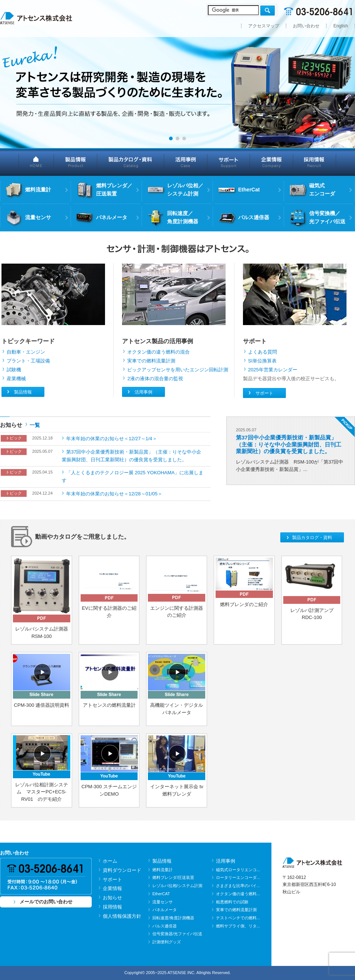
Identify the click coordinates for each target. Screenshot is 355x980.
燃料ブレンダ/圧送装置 (173, 877)
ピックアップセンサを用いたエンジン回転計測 (178, 370)
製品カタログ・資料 (131, 162)
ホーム (110, 861)
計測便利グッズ (167, 942)
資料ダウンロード (122, 870)
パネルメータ (165, 910)
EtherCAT (161, 894)
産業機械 (16, 379)
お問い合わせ (306, 26)
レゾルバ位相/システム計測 (177, 886)
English (341, 26)
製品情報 (76, 162)
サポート (229, 162)
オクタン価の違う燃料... (238, 894)
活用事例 (186, 162)
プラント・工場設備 (28, 361)
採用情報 (315, 162)
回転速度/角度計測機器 (173, 918)
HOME (36, 162)
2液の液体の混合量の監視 (155, 379)
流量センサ (163, 902)
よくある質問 (263, 352)
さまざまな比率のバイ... (238, 886)
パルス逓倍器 (165, 926)
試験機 (14, 370)
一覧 (35, 425)
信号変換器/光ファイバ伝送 (177, 934)
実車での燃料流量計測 (151, 361)
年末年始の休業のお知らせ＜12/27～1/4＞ (112, 439)
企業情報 (272, 162)
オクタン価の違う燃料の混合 (158, 352)
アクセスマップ (264, 26)
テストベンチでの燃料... (238, 918)
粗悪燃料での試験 (232, 902)
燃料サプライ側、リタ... (238, 926)
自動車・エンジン (26, 352)
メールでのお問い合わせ (46, 902)
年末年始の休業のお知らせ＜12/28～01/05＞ (114, 494)
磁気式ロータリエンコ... (238, 870)
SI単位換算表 (262, 361)
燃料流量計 (163, 870)
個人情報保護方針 (122, 916)
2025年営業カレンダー (273, 370)
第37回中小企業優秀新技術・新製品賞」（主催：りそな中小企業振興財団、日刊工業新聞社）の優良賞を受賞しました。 (289, 444)
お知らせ (112, 898)
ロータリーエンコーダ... (238, 877)
